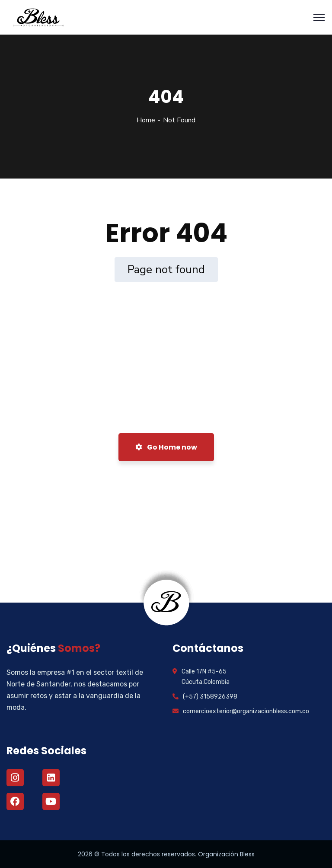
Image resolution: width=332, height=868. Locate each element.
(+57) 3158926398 (210, 697)
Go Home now (166, 447)
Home (146, 120)
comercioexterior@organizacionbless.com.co (246, 711)
